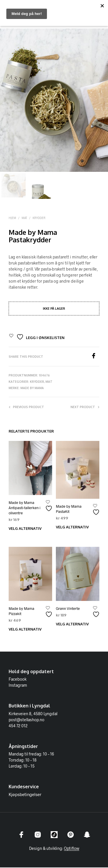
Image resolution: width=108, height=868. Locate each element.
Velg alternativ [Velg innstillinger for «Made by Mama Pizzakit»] (25, 630)
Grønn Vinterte (68, 609)
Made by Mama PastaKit (69, 509)
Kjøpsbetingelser (25, 795)
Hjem (12, 218)
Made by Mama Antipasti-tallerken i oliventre (24, 508)
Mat (24, 218)
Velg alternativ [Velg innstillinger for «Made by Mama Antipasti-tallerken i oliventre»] (25, 529)
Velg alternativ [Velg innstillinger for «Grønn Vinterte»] (72, 625)
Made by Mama (32, 389)
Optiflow (72, 849)
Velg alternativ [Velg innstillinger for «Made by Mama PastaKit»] (72, 528)
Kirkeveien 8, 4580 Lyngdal (33, 714)
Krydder (39, 218)
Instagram (18, 686)
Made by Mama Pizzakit (21, 612)
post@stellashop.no (26, 720)
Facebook (18, 680)
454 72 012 (18, 726)
